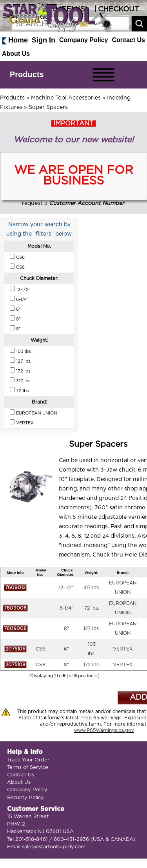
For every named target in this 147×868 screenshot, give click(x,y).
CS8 (41, 665)
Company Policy (83, 40)
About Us (16, 54)
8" (66, 628)
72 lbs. (92, 608)
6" (66, 649)
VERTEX (123, 649)
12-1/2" (66, 588)
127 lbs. (92, 628)
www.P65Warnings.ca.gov (104, 730)
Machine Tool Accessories (66, 98)
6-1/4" (66, 608)
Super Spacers (48, 107)
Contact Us (129, 40)
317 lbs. (92, 588)
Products (27, 74)
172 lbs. (92, 665)
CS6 (41, 649)
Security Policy (25, 798)
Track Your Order (28, 760)
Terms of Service (28, 768)
